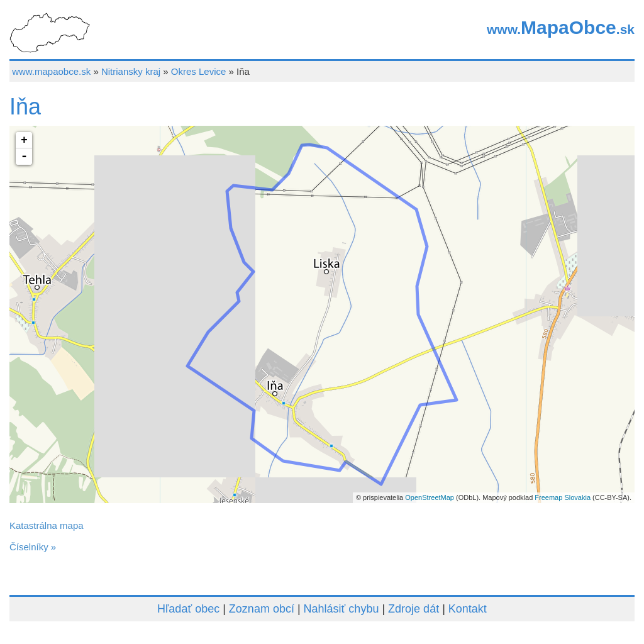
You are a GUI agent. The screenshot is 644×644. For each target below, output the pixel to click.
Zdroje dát (414, 609)
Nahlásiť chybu (341, 609)
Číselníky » (33, 547)
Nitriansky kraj (131, 71)
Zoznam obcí (262, 609)
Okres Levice (199, 71)
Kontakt (468, 609)
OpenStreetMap (430, 497)
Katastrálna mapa (47, 525)
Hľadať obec (188, 609)
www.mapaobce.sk (51, 71)
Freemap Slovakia (563, 497)
